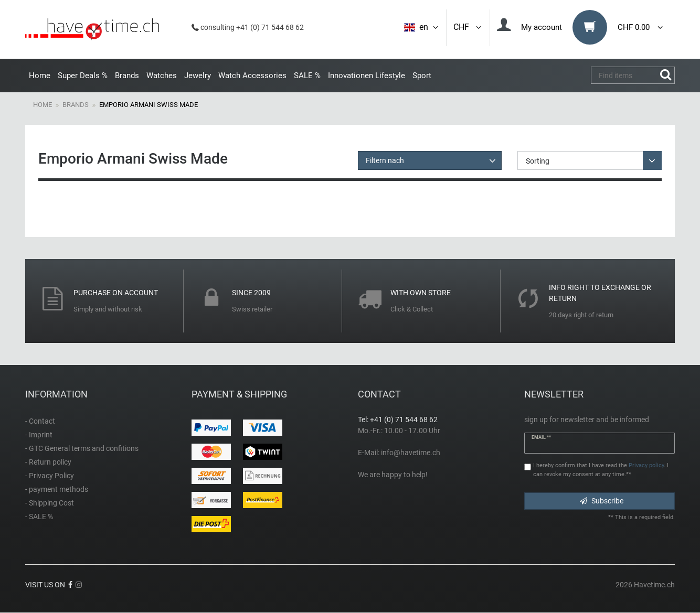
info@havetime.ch (411, 453)
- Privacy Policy (50, 476)
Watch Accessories (252, 76)
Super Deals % (83, 76)
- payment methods (57, 489)
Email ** (542, 437)
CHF (468, 27)
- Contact (40, 421)
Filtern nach (385, 160)
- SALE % (39, 517)
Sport (422, 76)
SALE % (307, 76)
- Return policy (48, 462)
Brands (127, 76)
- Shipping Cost (50, 503)
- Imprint (39, 435)
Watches (162, 76)
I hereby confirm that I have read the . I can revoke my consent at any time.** (601, 470)
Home (40, 76)
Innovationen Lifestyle (367, 76)
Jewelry (198, 76)
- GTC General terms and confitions (82, 448)
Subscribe (602, 501)
